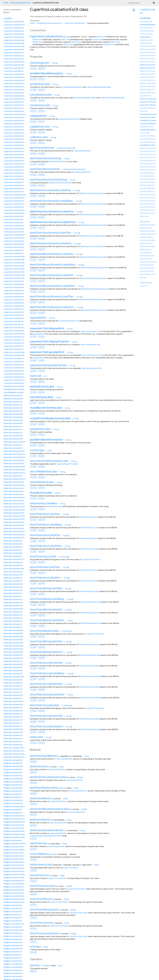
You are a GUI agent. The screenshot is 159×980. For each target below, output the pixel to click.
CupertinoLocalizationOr (14, 287)
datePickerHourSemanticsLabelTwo (50, 233)
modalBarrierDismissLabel (46, 408)
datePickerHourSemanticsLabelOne (52, 211)
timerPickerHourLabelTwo (45, 567)
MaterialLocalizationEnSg (14, 470)
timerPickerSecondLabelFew (46, 663)
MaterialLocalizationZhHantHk (16, 754)
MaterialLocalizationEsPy (14, 525)
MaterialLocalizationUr (13, 735)
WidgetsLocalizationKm (13, 970)
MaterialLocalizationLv (13, 627)
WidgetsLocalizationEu (13, 908)
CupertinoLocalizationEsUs (15, 158)
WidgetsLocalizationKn (13, 973)
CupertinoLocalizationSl (14, 315)
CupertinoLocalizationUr (14, 358)
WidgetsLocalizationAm (13, 766)
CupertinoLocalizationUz (14, 361)
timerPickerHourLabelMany (46, 524)
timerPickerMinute (41, 899)
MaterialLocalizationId (13, 590)
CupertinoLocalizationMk (14, 256)
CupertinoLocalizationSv (14, 331)
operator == (37, 965)
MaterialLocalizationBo (13, 420)
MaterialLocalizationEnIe (14, 460)
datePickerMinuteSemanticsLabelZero (52, 307)
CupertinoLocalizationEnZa (15, 99)
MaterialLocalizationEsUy (14, 535)
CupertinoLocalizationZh (14, 368)
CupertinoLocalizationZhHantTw (17, 380)
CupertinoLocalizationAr (14, 28)
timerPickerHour (39, 875)
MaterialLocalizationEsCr (14, 494)
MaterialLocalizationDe (13, 439)
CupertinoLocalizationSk (14, 312)
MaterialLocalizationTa (13, 714)
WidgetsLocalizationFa (13, 911)
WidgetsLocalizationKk (13, 967)
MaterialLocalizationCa (13, 426)
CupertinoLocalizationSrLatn (16, 328)
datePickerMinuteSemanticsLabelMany (53, 264)
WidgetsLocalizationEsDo (14, 862)
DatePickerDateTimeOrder (74, 169)
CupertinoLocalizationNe (14, 278)
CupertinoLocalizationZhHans (16, 371)
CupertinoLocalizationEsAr (15, 108)
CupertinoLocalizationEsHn (15, 133)
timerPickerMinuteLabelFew (46, 588)
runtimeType (37, 450)
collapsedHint (38, 116)
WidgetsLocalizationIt (13, 958)
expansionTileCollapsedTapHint (49, 341)
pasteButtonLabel (40, 429)
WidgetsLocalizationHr (13, 942)
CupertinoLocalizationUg (14, 352)
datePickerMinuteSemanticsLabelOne (52, 275)
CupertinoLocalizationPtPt (15, 300)
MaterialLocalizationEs (13, 476)
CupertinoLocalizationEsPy (15, 151)
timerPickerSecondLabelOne (46, 684)
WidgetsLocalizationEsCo (14, 856)
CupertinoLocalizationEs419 (15, 105)
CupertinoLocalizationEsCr (15, 120)
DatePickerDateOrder (67, 148)
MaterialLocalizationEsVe (14, 538)
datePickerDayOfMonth (43, 756)
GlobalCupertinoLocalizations (50, 23)
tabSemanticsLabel (54, 506)
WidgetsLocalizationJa (13, 961)
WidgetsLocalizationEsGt (14, 868)
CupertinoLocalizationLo (14, 247)
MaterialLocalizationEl (13, 445)
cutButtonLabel (39, 137)
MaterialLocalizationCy (13, 433)
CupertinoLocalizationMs (14, 269)
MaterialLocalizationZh (13, 745)
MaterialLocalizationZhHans (15, 748)
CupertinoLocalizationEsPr (15, 148)
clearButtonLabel (40, 105)
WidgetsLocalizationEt (13, 905)
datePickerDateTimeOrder (45, 169)
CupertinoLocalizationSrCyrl (15, 324)
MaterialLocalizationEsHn (14, 507)
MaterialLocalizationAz (13, 408)
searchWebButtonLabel (43, 471)
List (61, 557)
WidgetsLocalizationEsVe (14, 902)
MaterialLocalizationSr (13, 698)
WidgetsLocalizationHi (13, 939)
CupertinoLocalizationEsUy (15, 161)
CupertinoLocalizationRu (14, 306)
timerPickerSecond (41, 923)
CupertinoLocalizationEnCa (15, 80)
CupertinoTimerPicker (91, 559)
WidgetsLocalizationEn (13, 813)
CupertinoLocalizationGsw (15, 195)
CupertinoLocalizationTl (14, 346)
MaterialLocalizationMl (13, 633)
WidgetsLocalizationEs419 (14, 843)
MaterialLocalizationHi (13, 578)
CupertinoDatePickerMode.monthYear (46, 836)
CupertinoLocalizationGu (14, 198)
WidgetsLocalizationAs (13, 772)
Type (50, 450)
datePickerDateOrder (42, 148)
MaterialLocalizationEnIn (14, 463)
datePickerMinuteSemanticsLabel (93, 257)
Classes (8, 19)
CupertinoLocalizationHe (14, 201)
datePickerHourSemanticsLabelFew (50, 190)
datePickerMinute (40, 798)
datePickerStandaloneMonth (47, 830)
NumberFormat (109, 44)
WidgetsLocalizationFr (13, 921)
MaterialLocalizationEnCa (14, 454)
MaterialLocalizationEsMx (14, 510)
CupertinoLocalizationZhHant (16, 374)
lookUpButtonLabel (42, 386)
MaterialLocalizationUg (13, 729)
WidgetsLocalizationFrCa (14, 924)
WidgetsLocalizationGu (13, 933)
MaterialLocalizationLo (13, 621)
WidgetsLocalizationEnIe (14, 825)
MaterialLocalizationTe (13, 717)
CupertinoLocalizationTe (14, 340)
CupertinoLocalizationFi (13, 176)
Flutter (6, 3)
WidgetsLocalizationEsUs (14, 896)
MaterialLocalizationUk (13, 732)
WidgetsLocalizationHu (13, 945)
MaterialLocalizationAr (13, 402)
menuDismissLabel (41, 397)
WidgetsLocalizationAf (13, 763)
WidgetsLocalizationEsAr (14, 847)
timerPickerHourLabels (43, 556)
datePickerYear (39, 843)
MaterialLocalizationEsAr (14, 482)
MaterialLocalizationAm (13, 399)
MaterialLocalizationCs (13, 429)
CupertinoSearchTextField (67, 464)
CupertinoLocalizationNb (14, 275)
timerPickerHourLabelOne (45, 535)
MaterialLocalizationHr (13, 581)
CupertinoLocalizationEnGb (15, 83)
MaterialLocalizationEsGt (14, 504)
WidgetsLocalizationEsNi (14, 877)
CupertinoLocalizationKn (14, 238)
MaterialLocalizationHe (13, 575)
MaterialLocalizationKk (13, 606)
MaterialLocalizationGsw (14, 569)
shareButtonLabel (41, 493)
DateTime (62, 788)
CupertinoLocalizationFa (14, 173)
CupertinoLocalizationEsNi (15, 139)
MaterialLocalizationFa (13, 547)
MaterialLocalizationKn (13, 612)
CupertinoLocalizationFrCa (15, 185)
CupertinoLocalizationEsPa (15, 142)
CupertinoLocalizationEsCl (15, 114)
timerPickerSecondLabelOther (47, 694)
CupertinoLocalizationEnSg (15, 96)
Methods (145, 222)
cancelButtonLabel (41, 95)
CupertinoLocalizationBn (14, 43)
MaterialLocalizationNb (13, 649)
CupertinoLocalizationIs (14, 219)
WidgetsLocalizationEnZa (14, 837)
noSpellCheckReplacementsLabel (50, 418)
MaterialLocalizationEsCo (14, 491)
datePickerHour (39, 766)
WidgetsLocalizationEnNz (14, 831)
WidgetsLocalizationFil (13, 918)
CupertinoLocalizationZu (14, 383)
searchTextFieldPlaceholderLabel (49, 461)
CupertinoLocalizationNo (14, 284)
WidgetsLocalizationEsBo (14, 850)
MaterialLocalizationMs (13, 643)
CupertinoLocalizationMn (14, 263)
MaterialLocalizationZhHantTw (17, 757)
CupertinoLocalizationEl (14, 71)
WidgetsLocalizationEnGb (14, 822)
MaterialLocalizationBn (13, 417)
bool (60, 966)
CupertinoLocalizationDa (14, 62)
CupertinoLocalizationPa (14, 290)
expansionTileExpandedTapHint (48, 365)
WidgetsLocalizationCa (13, 791)
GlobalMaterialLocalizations (15, 389)
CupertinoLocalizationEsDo (15, 124)
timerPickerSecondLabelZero (47, 726)
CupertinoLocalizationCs (14, 56)
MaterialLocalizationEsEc (14, 501)
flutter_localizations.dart (21, 3)
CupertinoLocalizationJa (14, 226)
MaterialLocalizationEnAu (14, 451)
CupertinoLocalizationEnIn (15, 90)
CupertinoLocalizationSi (14, 309)
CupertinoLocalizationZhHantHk (17, 377)
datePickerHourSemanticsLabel (92, 193)
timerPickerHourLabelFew (45, 514)
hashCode (36, 376)
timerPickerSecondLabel (89, 666)
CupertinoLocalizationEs (74, 23)
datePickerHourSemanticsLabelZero (51, 243)
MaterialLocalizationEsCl (14, 488)
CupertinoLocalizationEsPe (15, 145)
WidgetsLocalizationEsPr (14, 887)
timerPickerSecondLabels (44, 705)
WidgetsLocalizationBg (13, 782)
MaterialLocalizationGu (13, 572)
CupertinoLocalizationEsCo (15, 117)
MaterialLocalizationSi (13, 686)
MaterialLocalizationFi (13, 550)
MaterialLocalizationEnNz (14, 467)
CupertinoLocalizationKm (14, 235)
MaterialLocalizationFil (13, 553)
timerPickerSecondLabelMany (47, 673)
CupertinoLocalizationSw (14, 334)
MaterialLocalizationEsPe (14, 519)
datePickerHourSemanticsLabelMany (51, 201)
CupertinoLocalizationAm (14, 25)
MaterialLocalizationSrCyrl (15, 701)
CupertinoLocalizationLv (14, 253)
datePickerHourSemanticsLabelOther (53, 222)
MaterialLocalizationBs (13, 423)
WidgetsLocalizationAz (13, 776)
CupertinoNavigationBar (72, 87)
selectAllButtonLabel (42, 482)
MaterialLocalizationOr (13, 661)
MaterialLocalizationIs (13, 593)
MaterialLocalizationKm (13, 609)
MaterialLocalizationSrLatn (15, 704)
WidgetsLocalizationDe (13, 803)
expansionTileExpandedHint (47, 352)
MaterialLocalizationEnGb (14, 457)
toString (34, 946)
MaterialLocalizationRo (13, 680)
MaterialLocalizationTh (13, 720)
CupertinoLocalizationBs (14, 49)
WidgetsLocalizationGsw (14, 930)
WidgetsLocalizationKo (13, 976)
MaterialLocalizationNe (13, 652)
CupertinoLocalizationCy (14, 59)
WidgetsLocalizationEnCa (14, 819)
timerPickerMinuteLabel (89, 591)
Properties (145, 18)
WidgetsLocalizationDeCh (14, 806)
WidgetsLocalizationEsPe (14, 884)
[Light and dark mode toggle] (154, 3)
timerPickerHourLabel (88, 517)
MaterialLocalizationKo (13, 615)
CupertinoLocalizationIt (13, 222)
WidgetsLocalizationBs (13, 788)
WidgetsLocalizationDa (13, 800)
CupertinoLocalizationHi (14, 204)
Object (32, 23)
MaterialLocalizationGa (13, 562)
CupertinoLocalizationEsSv (15, 154)
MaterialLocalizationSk (13, 689)
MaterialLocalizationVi (13, 742)
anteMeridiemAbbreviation (46, 73)
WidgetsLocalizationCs (13, 794)
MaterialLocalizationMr (13, 640)
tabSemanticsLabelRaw (43, 503)
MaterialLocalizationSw (13, 711)
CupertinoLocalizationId (14, 216)
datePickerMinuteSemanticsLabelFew (51, 254)
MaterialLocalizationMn (13, 636)
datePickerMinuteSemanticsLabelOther (53, 286)
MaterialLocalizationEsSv (14, 528)
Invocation (53, 854)
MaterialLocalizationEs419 (15, 479)
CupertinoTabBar (71, 868)
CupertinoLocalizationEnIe (15, 87)
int (46, 376)
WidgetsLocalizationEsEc (14, 865)
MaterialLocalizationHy (13, 587)
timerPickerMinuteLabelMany (47, 599)
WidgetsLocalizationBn (13, 785)
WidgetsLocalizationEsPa (14, 881)
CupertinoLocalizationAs (14, 31)
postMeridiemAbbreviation (46, 439)
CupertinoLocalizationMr (14, 266)
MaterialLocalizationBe (13, 411)
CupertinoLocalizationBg (14, 40)
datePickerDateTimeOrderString (48, 179)
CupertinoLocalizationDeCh (15, 68)
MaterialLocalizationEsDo (14, 497)
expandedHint (38, 318)
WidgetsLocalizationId (13, 952)
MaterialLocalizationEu (13, 544)
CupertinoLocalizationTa (14, 337)
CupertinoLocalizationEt (14, 167)
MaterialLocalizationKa (13, 602)
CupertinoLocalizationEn (14, 74)
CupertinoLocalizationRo (14, 303)
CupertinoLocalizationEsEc (15, 127)
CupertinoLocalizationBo (14, 46)
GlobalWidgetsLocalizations (15, 392)
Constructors (147, 10)
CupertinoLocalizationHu (14, 210)
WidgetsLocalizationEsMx (14, 874)
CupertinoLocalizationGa (14, 188)
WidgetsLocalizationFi (13, 915)
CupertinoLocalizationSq (14, 318)
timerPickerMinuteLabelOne (46, 609)
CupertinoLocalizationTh (14, 343)
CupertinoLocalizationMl (14, 260)
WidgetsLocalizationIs (13, 955)
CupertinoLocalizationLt (14, 250)
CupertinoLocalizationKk (14, 232)
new (141, 13)
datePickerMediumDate (44, 788)
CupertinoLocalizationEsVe (15, 164)
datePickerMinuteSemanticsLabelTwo (52, 296)
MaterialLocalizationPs (13, 670)
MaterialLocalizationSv (13, 708)
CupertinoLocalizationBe (14, 37)
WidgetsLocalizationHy (13, 949)
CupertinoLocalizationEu (14, 170)
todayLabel (36, 737)
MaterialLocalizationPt (13, 674)
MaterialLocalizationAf (13, 395)
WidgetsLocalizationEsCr (14, 859)
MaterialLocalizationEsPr (14, 522)
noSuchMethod (39, 854)
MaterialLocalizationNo (13, 658)
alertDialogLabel (39, 63)
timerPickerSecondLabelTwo (46, 716)
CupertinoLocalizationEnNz (15, 93)
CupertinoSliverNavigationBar (99, 87)
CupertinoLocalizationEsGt (46, 36)
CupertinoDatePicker (82, 151)
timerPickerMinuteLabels (44, 631)
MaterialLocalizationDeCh (14, 442)
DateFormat (101, 37)
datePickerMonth (40, 819)
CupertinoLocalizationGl (14, 192)
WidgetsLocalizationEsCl (14, 853)
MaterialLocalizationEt (13, 541)
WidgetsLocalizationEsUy (14, 899)
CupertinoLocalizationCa (14, 53)
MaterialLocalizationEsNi (14, 513)
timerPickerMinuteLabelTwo (46, 641)
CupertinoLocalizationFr (14, 182)
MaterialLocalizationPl (13, 667)
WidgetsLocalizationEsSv (14, 893)
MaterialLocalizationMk (13, 630)
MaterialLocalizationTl (13, 723)
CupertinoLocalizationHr (14, 207)
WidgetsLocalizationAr (13, 769)
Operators (146, 283)
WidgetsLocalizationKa (13, 964)
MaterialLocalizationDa (13, 436)
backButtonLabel (40, 84)
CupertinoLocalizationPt (14, 297)
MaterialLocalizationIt (13, 596)
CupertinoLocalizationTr (14, 349)
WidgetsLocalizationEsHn (14, 871)
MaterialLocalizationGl (13, 565)
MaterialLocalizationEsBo (14, 485)
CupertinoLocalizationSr (14, 321)
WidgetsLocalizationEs (13, 840)
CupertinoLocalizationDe (14, 65)
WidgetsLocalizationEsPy (14, 890)
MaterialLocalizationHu (13, 584)
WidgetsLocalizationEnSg (14, 834)
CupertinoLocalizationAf (14, 22)
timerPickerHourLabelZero (45, 578)
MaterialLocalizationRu (13, 683)
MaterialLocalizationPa (13, 664)
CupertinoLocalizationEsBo (15, 111)
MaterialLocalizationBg (13, 414)
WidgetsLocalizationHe (13, 936)
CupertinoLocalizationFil (14, 179)
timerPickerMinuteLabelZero (46, 652)
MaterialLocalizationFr (13, 556)
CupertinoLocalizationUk (14, 355)
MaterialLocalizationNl (13, 655)
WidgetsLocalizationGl (13, 927)
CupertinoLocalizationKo (14, 241)
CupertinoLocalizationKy (14, 244)
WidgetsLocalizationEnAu (14, 816)
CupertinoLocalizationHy (14, 213)
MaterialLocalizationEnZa (14, 473)
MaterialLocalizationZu (13, 760)
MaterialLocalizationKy (13, 618)
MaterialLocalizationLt (13, 624)
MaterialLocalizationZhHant (15, 751)
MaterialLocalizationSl (13, 692)
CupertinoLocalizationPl (14, 294)
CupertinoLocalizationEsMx (15, 136)
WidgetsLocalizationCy (13, 797)
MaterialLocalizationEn (13, 448)
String (67, 37)
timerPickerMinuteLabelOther (47, 620)
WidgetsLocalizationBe (13, 779)
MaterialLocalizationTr (13, 726)
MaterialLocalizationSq (13, 695)
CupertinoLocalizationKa (14, 229)
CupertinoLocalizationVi (14, 365)
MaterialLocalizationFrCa (14, 559)
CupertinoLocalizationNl (14, 281)
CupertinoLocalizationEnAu (15, 77)
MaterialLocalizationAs (13, 405)
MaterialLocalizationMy (13, 646)
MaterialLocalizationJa (13, 599)
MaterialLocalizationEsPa (14, 516)
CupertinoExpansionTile (69, 119)
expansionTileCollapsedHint (47, 328)
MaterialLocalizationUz (13, 738)
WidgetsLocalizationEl (13, 810)
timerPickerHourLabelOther (46, 546)
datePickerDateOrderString (45, 158)
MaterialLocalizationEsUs (14, 531)
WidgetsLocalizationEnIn (14, 828)
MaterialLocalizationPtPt (14, 677)
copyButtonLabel (40, 126)
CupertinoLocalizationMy (14, 272)
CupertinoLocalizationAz (14, 34)
